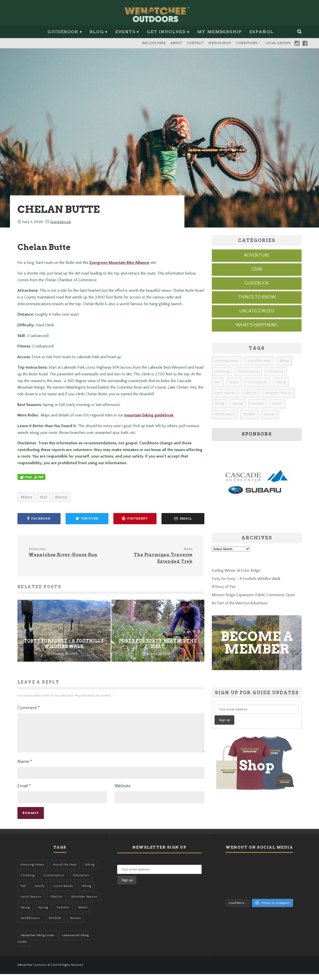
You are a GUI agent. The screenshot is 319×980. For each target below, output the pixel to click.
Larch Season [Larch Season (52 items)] (225, 393)
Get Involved (166, 32)
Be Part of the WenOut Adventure (240, 603)
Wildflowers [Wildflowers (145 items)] (225, 414)
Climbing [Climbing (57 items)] (222, 372)
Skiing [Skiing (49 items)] (220, 404)
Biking (28, 497)
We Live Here (154, 43)
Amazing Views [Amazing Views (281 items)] (227, 361)
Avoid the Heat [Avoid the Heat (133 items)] (259, 361)
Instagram (297, 43)
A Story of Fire (224, 587)
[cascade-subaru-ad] (257, 512)
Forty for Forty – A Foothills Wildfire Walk (246, 579)
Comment (29, 708)
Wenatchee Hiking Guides (38, 941)
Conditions (247, 43)
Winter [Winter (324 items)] (270, 414)
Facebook (305, 43)
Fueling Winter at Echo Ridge (236, 571)
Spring (62, 497)
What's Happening (257, 325)
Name (25, 768)
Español (262, 32)
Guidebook (63, 32)
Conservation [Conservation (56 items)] (248, 372)
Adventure (257, 255)
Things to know (257, 297)
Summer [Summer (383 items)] (258, 404)
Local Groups (278, 43)
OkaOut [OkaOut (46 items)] (251, 393)
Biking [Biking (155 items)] (284, 361)
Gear (257, 269)
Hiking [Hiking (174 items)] (281, 382)
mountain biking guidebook (149, 415)
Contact (195, 43)
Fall (45, 497)
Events (125, 32)
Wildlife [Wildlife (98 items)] (249, 414)
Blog (97, 32)
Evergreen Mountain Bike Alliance (119, 263)
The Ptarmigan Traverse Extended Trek (154, 555)
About (176, 43)
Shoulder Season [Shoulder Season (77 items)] (279, 393)
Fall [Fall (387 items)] (218, 382)
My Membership (220, 32)
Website (123, 792)
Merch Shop (220, 43)
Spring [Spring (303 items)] (238, 404)
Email (24, 792)
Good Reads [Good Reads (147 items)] (258, 382)
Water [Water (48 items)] (277, 404)
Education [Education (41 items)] (276, 372)
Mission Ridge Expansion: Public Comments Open (253, 595)
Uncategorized (257, 311)
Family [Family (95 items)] (234, 382)
